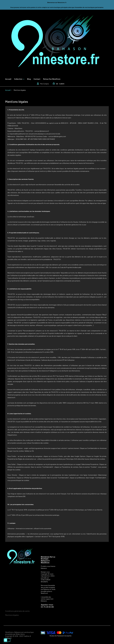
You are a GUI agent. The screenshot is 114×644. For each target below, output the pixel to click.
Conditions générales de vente (17, 611)
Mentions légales (12, 615)
